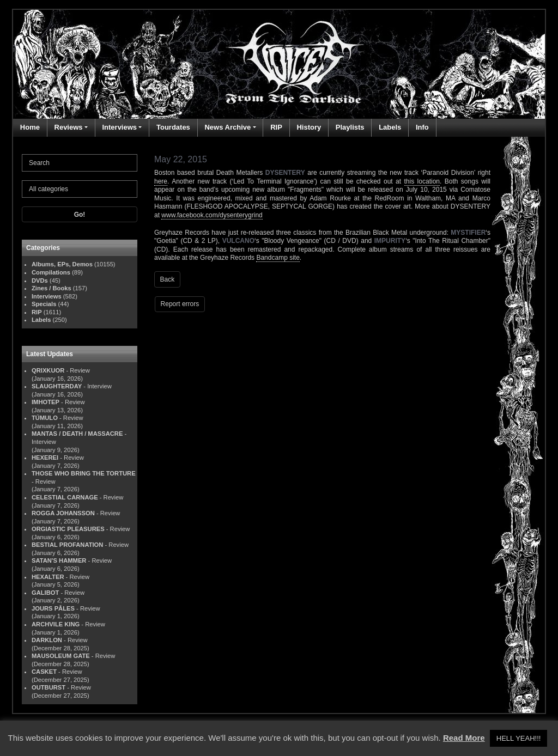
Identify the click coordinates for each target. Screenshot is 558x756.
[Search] (80, 163)
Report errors (180, 304)
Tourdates (173, 127)
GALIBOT (45, 593)
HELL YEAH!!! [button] (519, 738)
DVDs (40, 281)
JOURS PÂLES (53, 608)
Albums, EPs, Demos (62, 264)
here (161, 181)
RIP (276, 127)
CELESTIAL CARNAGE (65, 497)
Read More (464, 738)
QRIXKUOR (48, 370)
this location (422, 181)
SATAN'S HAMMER (59, 560)
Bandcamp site (278, 258)
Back (168, 279)
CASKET (44, 672)
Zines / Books (51, 288)
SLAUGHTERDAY (57, 386)
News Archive (228, 127)
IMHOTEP (46, 402)
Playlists (350, 127)
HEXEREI (45, 458)
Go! (80, 215)
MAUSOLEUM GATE (61, 656)
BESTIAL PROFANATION (67, 545)
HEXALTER (48, 577)
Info (422, 127)
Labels (390, 127)
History (309, 127)
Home (30, 127)
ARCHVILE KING (56, 624)
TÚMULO (45, 418)
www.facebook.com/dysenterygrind (212, 215)
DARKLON (47, 640)
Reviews (69, 127)
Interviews (119, 127)
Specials (44, 304)
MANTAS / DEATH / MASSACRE (77, 434)
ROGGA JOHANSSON (63, 513)
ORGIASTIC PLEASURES (68, 529)
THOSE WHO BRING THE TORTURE (84, 473)
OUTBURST (48, 687)
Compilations (51, 272)
